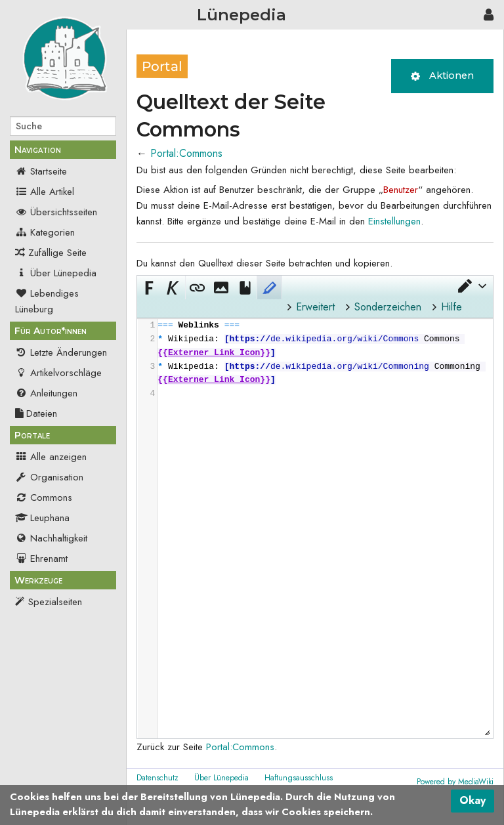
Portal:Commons (186, 153)
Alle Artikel (45, 192)
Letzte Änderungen (61, 352)
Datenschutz (157, 778)
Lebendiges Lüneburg (47, 301)
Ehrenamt (41, 559)
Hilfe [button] (451, 307)
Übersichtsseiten (56, 212)
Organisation (49, 477)
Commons (44, 497)
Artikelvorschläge (58, 373)
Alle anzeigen (51, 457)
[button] (471, 286)
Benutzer (401, 190)
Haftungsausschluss (299, 778)
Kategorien (45, 232)
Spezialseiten (55, 602)
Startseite (41, 171)
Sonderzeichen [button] (388, 307)
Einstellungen (394, 221)
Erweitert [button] (315, 307)
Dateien (36, 413)
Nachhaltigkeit (51, 538)
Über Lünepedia (56, 273)
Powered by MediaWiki (455, 782)
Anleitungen (46, 393)
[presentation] (325, 360)
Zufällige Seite (57, 253)
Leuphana (42, 518)
